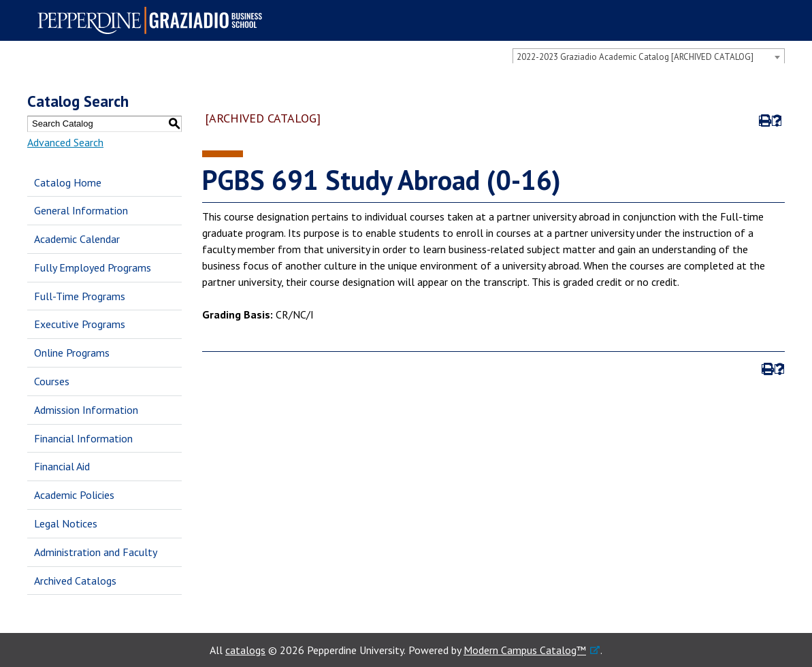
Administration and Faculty (96, 552)
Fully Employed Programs (93, 267)
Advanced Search (65, 142)
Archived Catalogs (75, 581)
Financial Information (83, 438)
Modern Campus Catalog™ (525, 650)
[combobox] (649, 56)
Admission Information (86, 410)
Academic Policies (74, 495)
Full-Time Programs (80, 296)
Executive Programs (80, 324)
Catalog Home (68, 182)
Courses (52, 381)
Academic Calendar (77, 239)
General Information (81, 210)
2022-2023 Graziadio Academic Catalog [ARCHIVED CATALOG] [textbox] (635, 57)
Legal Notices (66, 523)
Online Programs (72, 353)
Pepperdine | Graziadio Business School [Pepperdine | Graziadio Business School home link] (154, 20)
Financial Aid (62, 466)
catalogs (245, 650)
